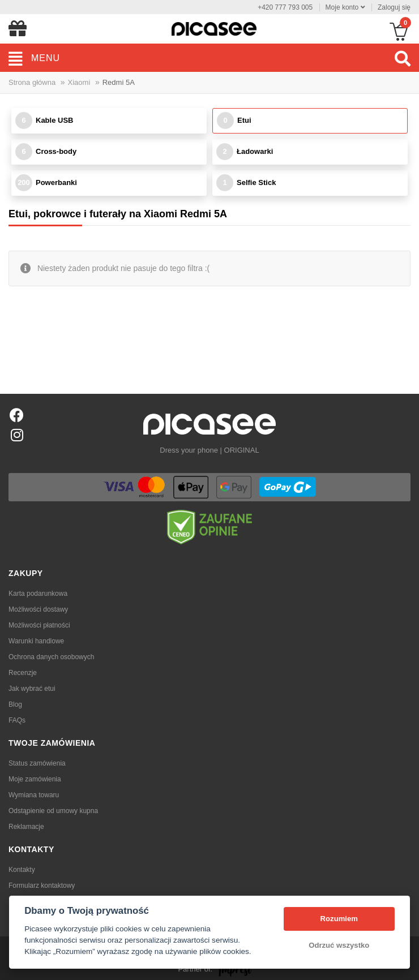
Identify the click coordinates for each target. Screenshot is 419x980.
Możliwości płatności (39, 625)
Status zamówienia (37, 763)
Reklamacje (26, 827)
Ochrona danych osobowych (51, 657)
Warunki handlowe (36, 641)
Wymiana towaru (34, 795)
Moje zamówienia (35, 779)
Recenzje (23, 673)
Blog (15, 704)
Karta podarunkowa (38, 594)
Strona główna (32, 82)
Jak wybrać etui (32, 689)
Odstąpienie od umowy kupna (53, 811)
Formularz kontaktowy (42, 886)
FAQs (17, 720)
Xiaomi (79, 82)
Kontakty (22, 870)
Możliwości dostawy (38, 609)
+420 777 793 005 (285, 7)
